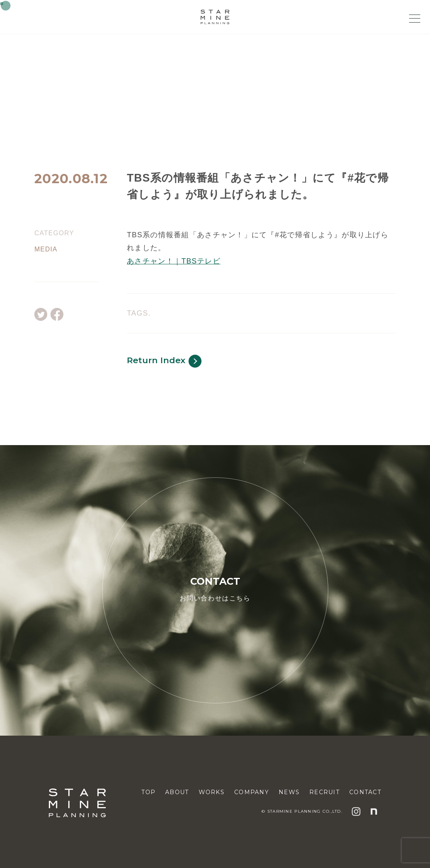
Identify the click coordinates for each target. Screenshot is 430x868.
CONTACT (365, 792)
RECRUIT (324, 792)
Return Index (164, 361)
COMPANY (252, 792)
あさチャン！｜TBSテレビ (174, 261)
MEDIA (46, 249)
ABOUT (177, 792)
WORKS (212, 792)
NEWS (289, 792)
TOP (148, 792)
